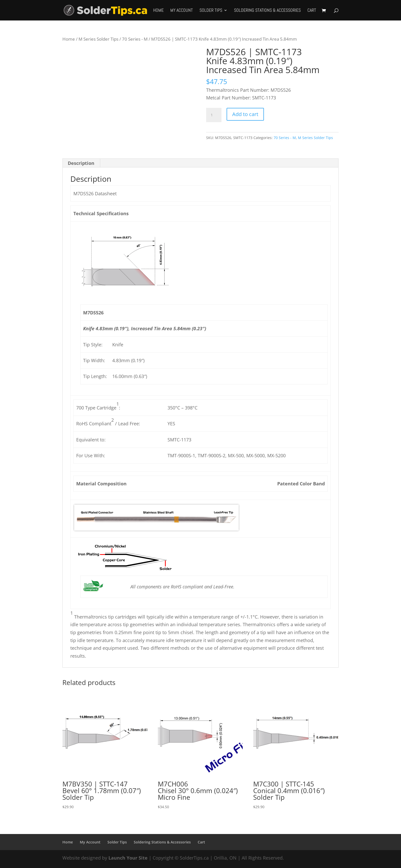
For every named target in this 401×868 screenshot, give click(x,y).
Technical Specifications (101, 213)
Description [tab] (81, 163)
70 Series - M (135, 39)
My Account (182, 11)
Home (158, 11)
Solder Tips (211, 11)
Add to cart (245, 114)
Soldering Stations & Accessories (267, 11)
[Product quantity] (214, 115)
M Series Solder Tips (98, 39)
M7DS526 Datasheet (95, 193)
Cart (312, 11)
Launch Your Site (128, 858)
